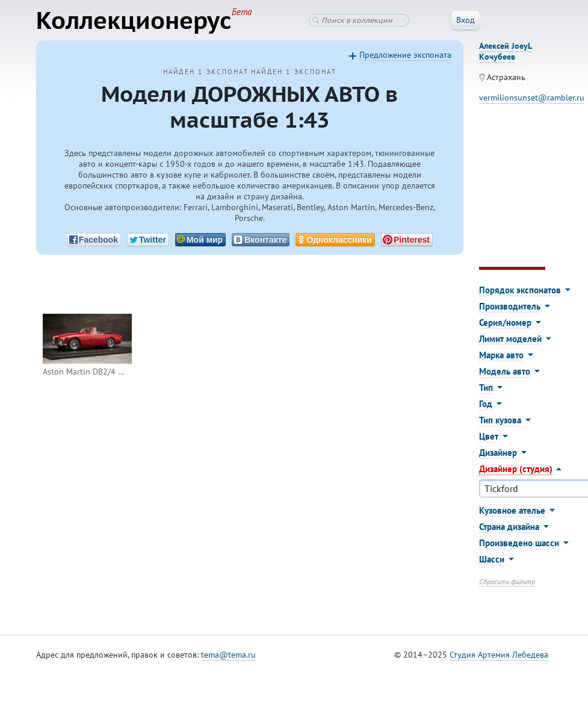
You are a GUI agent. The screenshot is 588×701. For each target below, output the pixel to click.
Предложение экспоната (405, 55)
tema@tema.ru (228, 655)
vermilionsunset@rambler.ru (532, 98)
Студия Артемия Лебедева (499, 655)
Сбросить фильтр (507, 581)
